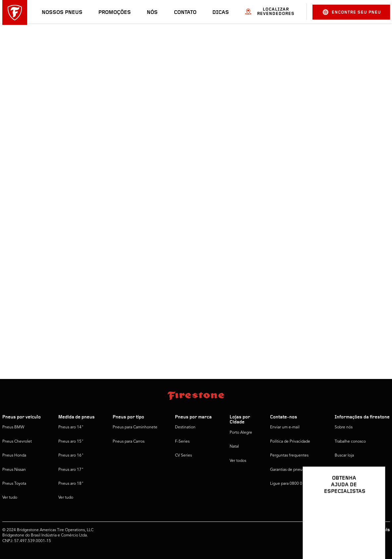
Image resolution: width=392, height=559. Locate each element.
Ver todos (238, 461)
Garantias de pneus (287, 470)
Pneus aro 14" (71, 427)
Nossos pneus (62, 13)
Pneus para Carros (129, 442)
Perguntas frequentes (289, 456)
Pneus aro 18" (71, 484)
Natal (234, 447)
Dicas (221, 13)
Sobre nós (344, 427)
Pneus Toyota (14, 484)
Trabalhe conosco (350, 442)
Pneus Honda (14, 456)
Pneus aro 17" (71, 470)
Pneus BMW (13, 427)
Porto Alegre (241, 433)
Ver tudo (10, 498)
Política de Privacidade (290, 442)
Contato (185, 13)
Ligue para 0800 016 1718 (294, 484)
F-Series (182, 442)
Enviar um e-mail (285, 427)
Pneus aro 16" (71, 456)
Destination (185, 427)
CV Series (183, 456)
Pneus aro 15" (71, 442)
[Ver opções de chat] (373, 535)
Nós (152, 13)
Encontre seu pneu (352, 12)
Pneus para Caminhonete (135, 427)
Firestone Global (349, 484)
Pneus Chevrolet (17, 442)
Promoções (115, 13)
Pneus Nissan (14, 470)
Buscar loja (344, 456)
